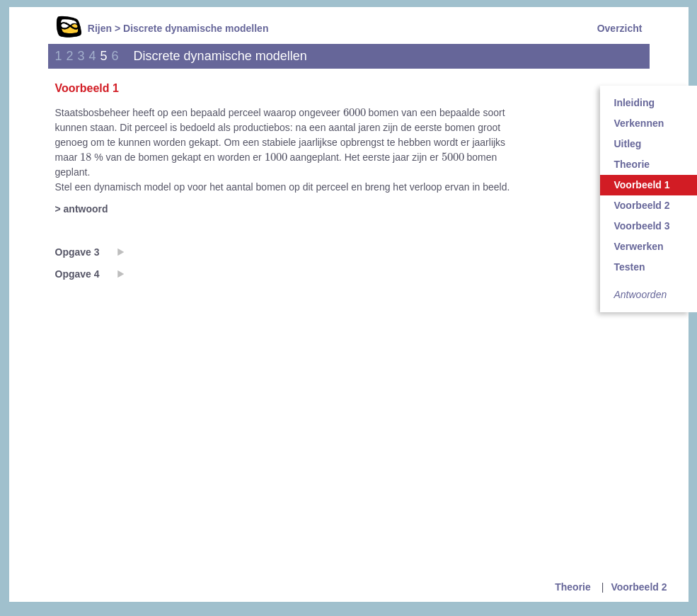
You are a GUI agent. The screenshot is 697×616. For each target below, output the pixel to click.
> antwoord (82, 209)
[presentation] (355, 112)
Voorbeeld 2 (639, 587)
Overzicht (620, 28)
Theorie (573, 587)
